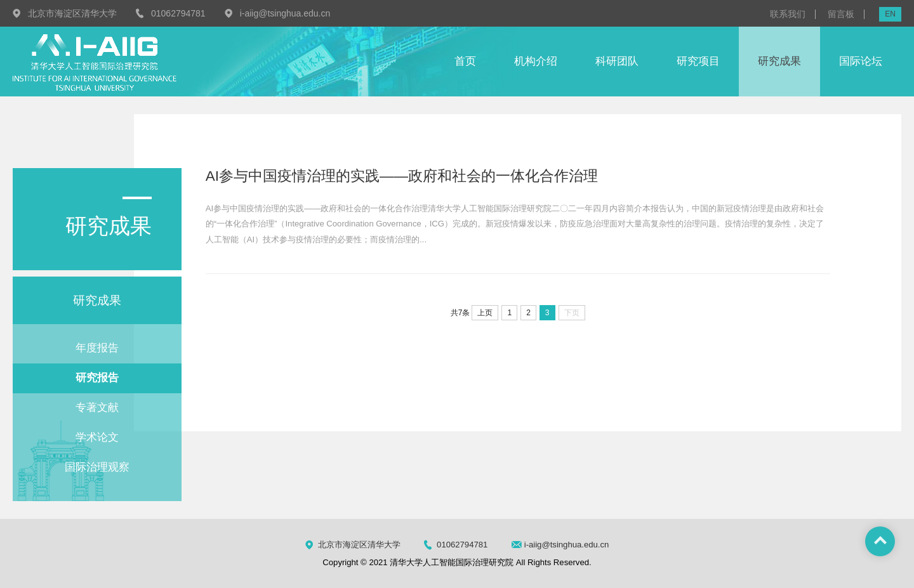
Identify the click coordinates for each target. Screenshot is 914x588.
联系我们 (788, 14)
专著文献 (97, 408)
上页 (485, 313)
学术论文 (97, 437)
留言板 (841, 14)
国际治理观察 (97, 467)
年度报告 (97, 348)
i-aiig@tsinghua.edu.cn (285, 13)
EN (890, 14)
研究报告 (97, 378)
